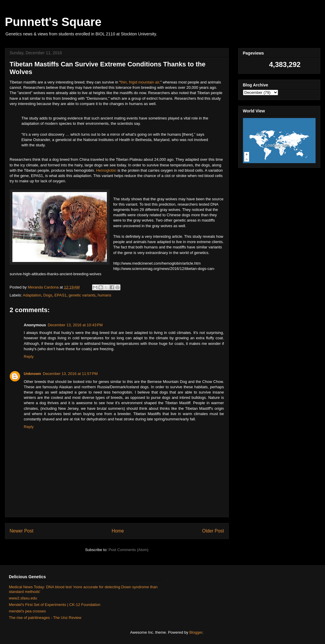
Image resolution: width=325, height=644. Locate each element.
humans (104, 295)
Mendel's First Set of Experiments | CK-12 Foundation (55, 605)
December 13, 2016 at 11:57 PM (70, 374)
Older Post (213, 531)
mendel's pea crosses (27, 611)
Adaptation (32, 295)
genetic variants (82, 295)
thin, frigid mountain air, (141, 82)
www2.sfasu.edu (23, 598)
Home (118, 531)
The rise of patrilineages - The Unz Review (45, 618)
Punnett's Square (53, 22)
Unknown (33, 374)
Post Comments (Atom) (129, 550)
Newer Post (22, 531)
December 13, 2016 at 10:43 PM (75, 325)
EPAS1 (60, 295)
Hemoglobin (107, 170)
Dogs (48, 295)
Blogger (196, 632)
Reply (29, 357)
